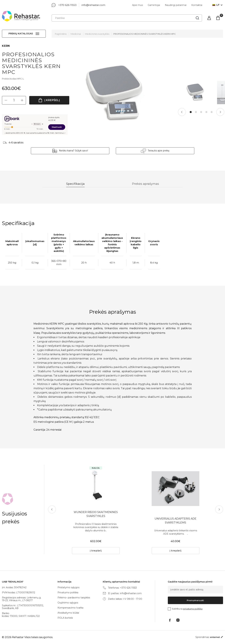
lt (216, 5)
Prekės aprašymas (146, 184)
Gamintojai (154, 5)
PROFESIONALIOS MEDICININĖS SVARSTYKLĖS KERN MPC (145, 34)
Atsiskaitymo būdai (68, 613)
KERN (6, 46)
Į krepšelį (52, 100)
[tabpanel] (195, 93)
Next (220, 112)
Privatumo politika (68, 592)
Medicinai (76, 34)
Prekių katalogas (21, 34)
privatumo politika (193, 609)
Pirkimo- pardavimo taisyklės (74, 598)
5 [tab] (212, 112)
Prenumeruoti (195, 600)
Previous (182, 112)
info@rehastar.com (93, 5)
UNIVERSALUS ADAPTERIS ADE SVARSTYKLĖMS (175, 521)
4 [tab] (206, 112)
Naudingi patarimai (176, 5)
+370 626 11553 (67, 5)
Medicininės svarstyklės (97, 34)
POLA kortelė (65, 618)
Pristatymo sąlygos (68, 587)
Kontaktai (197, 5)
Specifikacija (75, 184)
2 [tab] (196, 112)
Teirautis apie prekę (158, 151)
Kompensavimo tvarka (70, 608)
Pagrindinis (61, 34)
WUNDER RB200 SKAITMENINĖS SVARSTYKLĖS (96, 514)
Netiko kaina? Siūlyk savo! (73, 151)
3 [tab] (201, 112)
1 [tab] (191, 112)
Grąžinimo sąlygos (68, 603)
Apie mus (137, 5)
